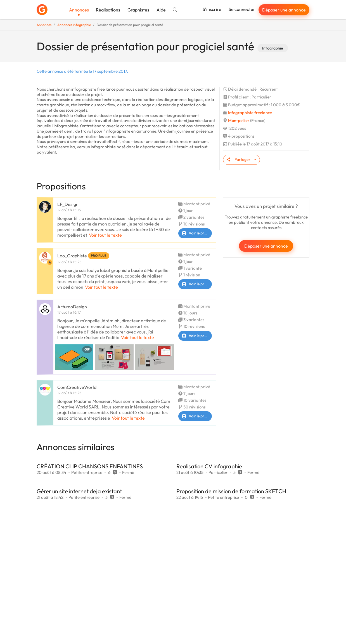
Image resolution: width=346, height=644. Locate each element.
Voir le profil (194, 233)
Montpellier (239, 120)
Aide (161, 10)
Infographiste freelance (250, 113)
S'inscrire (212, 9)
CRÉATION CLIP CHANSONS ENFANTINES (90, 466)
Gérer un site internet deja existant (79, 491)
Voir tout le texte (105, 235)
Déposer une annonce (284, 10)
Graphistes (138, 10)
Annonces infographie (74, 25)
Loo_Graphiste (72, 256)
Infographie (273, 48)
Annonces (79, 10)
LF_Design (68, 204)
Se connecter (242, 9)
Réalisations (108, 10)
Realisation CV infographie (209, 466)
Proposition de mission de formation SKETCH (231, 491)
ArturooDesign (72, 307)
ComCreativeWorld (77, 387)
